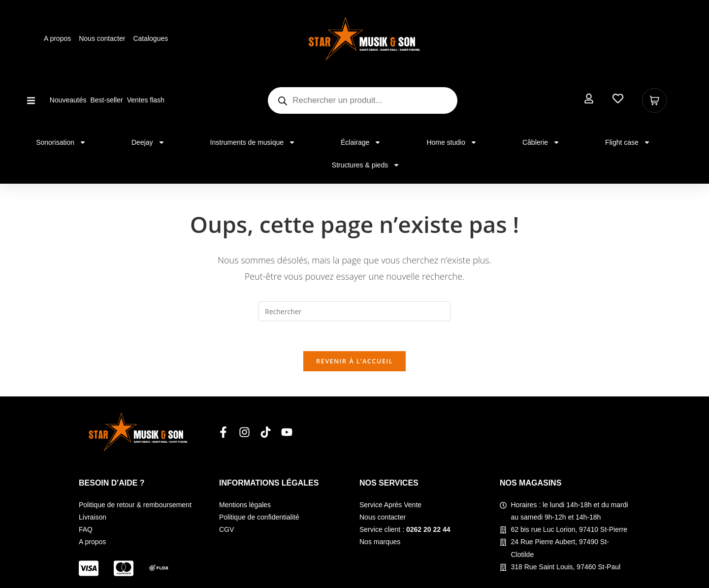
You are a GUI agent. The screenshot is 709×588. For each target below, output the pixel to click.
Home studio (452, 142)
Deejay (148, 142)
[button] (31, 101)
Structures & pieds (366, 165)
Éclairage (361, 142)
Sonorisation (61, 142)
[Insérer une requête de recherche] (354, 311)
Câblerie (541, 142)
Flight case (628, 142)
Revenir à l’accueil (354, 361)
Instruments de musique (253, 142)
